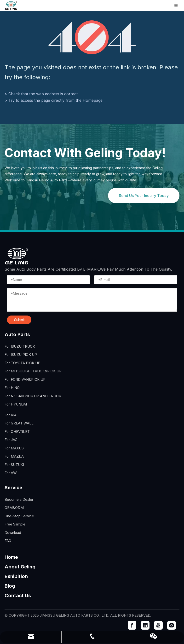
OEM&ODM (14, 508)
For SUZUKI (14, 465)
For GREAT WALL (19, 423)
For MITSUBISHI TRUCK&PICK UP (33, 371)
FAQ (8, 541)
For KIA (11, 415)
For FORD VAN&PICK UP (25, 379)
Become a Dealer (19, 499)
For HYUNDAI (16, 404)
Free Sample (15, 524)
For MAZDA (14, 456)
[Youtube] (158, 625)
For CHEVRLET (17, 432)
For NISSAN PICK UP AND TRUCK (33, 396)
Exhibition (16, 576)
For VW (11, 473)
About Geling (20, 567)
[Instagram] (172, 625)
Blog (10, 586)
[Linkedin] (145, 625)
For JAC (11, 440)
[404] (92, 37)
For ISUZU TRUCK (20, 346)
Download (13, 533)
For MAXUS (14, 448)
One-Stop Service (19, 516)
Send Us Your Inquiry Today (144, 196)
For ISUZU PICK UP (21, 355)
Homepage (93, 100)
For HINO (12, 388)
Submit (19, 320)
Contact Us (18, 596)
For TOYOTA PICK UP (22, 363)
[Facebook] (132, 625)
